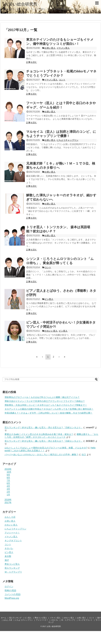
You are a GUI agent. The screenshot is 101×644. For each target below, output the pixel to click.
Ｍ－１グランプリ (13, 572)
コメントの (13, 594)
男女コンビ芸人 (12, 564)
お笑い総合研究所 (21, 4)
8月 (8, 478)
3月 (8, 489)
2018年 (8, 500)
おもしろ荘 (10, 517)
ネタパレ (9, 548)
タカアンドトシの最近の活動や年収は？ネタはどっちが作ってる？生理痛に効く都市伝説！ (49, 409)
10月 (9, 472)
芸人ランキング (12, 568)
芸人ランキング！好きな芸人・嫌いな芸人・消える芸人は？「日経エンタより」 (44, 428)
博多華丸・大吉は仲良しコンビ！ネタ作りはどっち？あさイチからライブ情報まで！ (46, 405)
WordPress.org (12, 598)
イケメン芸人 (63, 48)
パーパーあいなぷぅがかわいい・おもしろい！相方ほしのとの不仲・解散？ (41, 455)
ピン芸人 (49, 299)
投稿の (10, 590)
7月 (8, 480)
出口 (84, 455)
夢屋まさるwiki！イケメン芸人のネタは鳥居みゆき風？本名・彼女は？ (39, 434)
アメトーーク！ (12, 533)
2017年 (8, 502)
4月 (8, 486)
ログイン (9, 587)
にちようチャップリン (68, 140)
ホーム (4, 618)
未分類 (8, 556)
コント (62, 80)
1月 (8, 495)
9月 (8, 475)
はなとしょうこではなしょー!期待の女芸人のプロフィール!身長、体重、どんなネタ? (46, 448)
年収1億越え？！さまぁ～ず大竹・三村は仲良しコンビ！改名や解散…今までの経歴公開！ (49, 413)
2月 (8, 492)
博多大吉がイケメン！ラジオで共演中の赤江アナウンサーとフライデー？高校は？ (45, 401)
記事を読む (32, 62)
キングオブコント (13, 541)
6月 (8, 483)
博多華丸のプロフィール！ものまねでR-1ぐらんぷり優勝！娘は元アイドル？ (42, 397)
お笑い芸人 (50, 48)
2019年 (8, 469)
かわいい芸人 (51, 331)
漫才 (7, 560)
